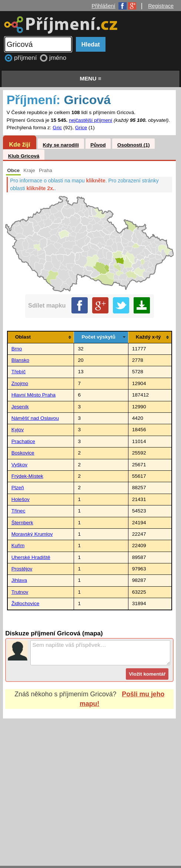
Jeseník (20, 407)
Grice (81, 128)
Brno (17, 349)
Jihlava (19, 580)
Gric (57, 128)
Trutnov (20, 592)
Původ (98, 145)
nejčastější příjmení (90, 120)
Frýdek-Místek (27, 476)
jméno (58, 58)
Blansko (20, 360)
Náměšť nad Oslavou (35, 418)
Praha (46, 170)
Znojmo (20, 383)
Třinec (19, 511)
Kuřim (18, 545)
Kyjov (18, 430)
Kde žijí (19, 144)
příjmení (26, 58)
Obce (13, 170)
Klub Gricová (24, 156)
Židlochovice (26, 603)
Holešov (21, 499)
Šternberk (22, 523)
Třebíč (19, 372)
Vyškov (19, 465)
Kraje (29, 170)
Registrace (161, 6)
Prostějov (22, 569)
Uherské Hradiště (31, 557)
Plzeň (18, 488)
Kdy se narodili (61, 145)
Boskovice (23, 453)
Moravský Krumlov (32, 534)
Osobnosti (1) (134, 145)
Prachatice (23, 441)
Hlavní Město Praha (33, 395)
